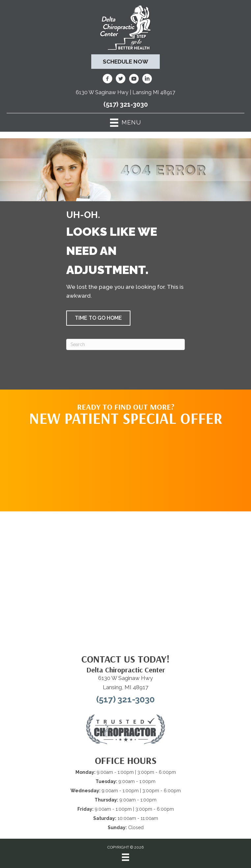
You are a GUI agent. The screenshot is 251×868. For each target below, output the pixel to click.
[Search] (125, 344)
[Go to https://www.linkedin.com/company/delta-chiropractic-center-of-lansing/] (147, 80)
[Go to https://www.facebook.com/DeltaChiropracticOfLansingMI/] (107, 80)
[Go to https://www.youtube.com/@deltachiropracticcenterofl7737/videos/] (134, 80)
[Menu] (125, 857)
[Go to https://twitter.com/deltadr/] (121, 80)
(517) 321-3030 (126, 104)
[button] (98, 318)
